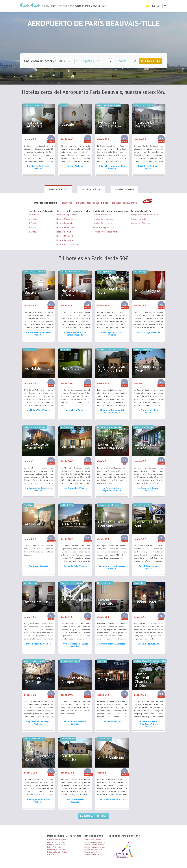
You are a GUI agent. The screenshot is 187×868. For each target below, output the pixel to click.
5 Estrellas (34, 219)
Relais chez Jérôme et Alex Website (112, 167)
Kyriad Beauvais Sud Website (149, 567)
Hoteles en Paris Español (56, 850)
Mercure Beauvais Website (112, 644)
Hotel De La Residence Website (149, 167)
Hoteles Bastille (64, 232)
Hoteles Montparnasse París (95, 847)
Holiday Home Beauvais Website (39, 801)
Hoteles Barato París (124, 203)
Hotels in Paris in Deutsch (57, 845)
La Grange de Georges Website (149, 489)
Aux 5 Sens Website (38, 566)
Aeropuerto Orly (138, 219)
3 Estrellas (34, 227)
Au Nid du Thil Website (39, 410)
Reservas (67, 203)
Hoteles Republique (66, 227)
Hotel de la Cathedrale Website (39, 167)
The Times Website (112, 722)
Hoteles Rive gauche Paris (105, 232)
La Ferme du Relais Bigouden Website (112, 489)
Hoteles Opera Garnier (67, 219)
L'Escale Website (75, 166)
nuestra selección (58, 189)
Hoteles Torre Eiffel (102, 215)
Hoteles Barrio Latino (103, 223)
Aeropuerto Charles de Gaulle (145, 215)
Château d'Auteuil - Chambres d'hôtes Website (149, 724)
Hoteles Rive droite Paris (68, 245)
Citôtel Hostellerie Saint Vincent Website (75, 334)
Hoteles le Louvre (65, 240)
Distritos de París (91, 189)
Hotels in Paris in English (57, 840)
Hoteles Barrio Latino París (94, 845)
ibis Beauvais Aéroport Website (75, 723)
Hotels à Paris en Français (57, 842)
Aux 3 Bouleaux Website (112, 799)
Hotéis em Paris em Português (58, 852)
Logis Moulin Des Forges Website (38, 723)
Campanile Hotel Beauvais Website (112, 567)
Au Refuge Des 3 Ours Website (112, 334)
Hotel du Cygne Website (149, 332)
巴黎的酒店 (51, 854)
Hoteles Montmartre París (94, 854)
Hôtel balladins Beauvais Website (38, 334)
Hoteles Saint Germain (103, 219)
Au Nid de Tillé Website (75, 566)
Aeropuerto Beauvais (140, 223)
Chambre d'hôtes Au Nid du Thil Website (112, 411)
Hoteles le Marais (65, 223)
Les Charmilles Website (75, 488)
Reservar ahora (151, 61)
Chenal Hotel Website (149, 644)
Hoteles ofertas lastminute (92, 203)
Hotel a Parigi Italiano (55, 847)
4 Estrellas (34, 223)
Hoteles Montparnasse (103, 227)
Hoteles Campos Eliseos (68, 215)
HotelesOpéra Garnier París (95, 842)
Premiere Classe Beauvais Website (75, 645)
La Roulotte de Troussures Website (39, 489)
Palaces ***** (34, 215)
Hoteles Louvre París (92, 852)
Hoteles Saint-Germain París (95, 840)
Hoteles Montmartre (66, 236)
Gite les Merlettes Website (75, 801)
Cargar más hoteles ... (94, 816)
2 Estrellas (34, 232)
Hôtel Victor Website (75, 410)
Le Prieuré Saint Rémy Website (149, 411)
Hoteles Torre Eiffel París (93, 850)
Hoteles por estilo (124, 189)
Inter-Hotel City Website (39, 644)
